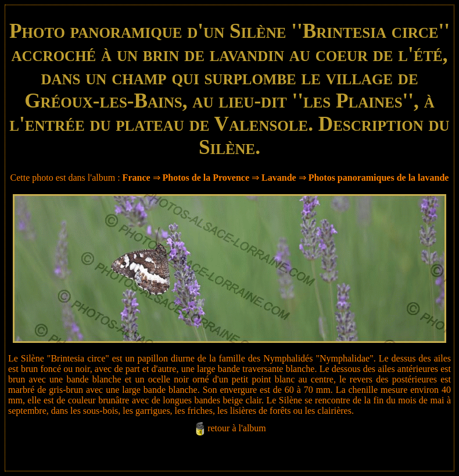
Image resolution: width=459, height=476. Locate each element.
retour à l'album (237, 428)
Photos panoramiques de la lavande (379, 178)
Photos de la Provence (206, 178)
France (137, 178)
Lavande (279, 178)
